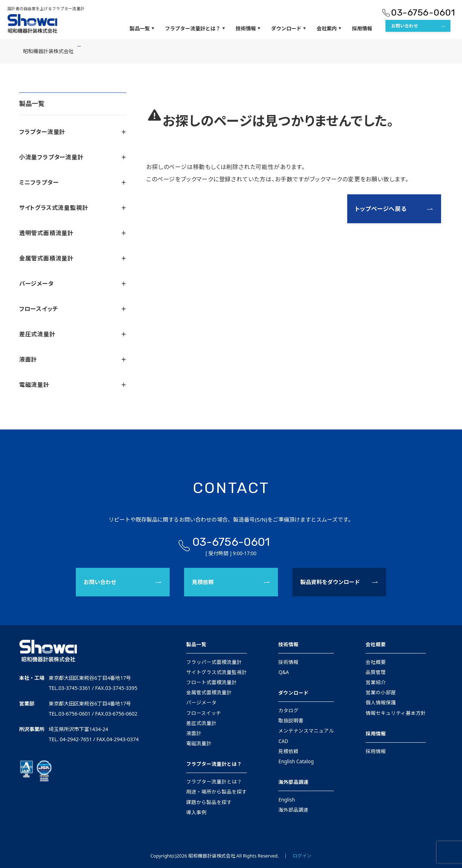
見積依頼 (203, 582)
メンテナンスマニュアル (306, 731)
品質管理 (376, 672)
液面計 (73, 359)
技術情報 (248, 29)
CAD (283, 741)
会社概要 (376, 644)
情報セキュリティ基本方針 (396, 713)
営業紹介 (376, 682)
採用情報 (362, 28)
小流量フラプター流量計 (73, 157)
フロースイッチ (73, 309)
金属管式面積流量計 (73, 258)
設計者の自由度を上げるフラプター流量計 (46, 8)
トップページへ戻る (381, 209)
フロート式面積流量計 (212, 682)
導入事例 (196, 812)
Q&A (284, 672)
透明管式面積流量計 (73, 233)
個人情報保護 (381, 703)
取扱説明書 (291, 721)
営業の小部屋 (381, 692)
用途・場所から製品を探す (217, 792)
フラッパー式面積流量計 (214, 662)
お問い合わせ (405, 26)
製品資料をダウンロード (330, 582)
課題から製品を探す (209, 802)
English (287, 800)
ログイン (302, 856)
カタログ (288, 711)
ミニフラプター (73, 182)
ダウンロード (288, 29)
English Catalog (296, 761)
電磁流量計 (73, 385)
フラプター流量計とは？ (195, 29)
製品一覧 (142, 29)
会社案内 (329, 29)
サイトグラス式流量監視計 (73, 208)
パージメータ (73, 284)
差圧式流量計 (73, 334)
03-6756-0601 (423, 12)
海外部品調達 (293, 782)
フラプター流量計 (73, 132)
